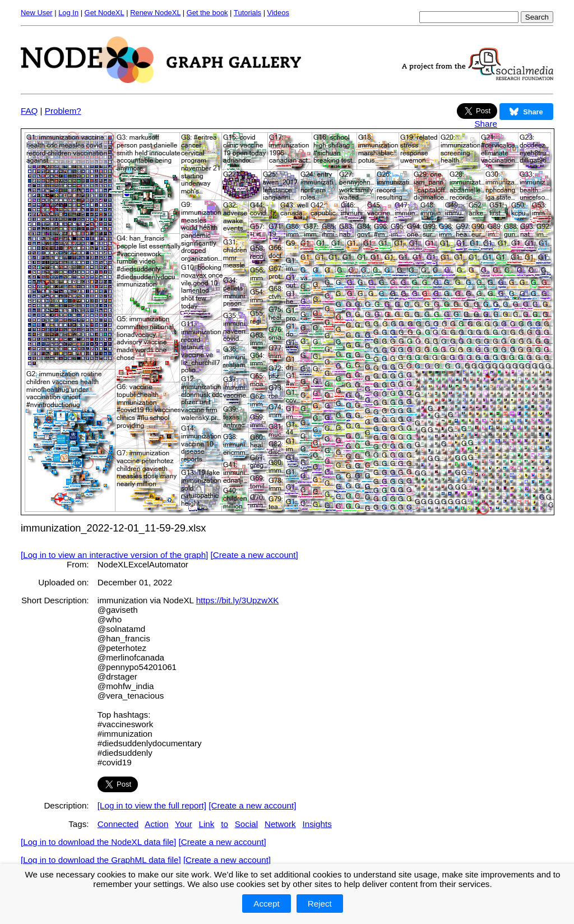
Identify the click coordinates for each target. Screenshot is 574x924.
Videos (278, 13)
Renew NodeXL (155, 13)
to (224, 824)
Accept (266, 904)
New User (37, 13)
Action (156, 824)
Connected (118, 824)
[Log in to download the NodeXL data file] (98, 842)
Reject (320, 904)
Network (280, 824)
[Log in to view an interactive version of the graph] (114, 555)
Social (246, 824)
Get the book (207, 13)
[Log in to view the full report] (152, 805)
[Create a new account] (254, 555)
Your (184, 824)
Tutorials (247, 13)
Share (486, 124)
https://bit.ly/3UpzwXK (238, 600)
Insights (317, 824)
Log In (68, 13)
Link (207, 824)
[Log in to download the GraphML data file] (101, 860)
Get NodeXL (105, 13)
